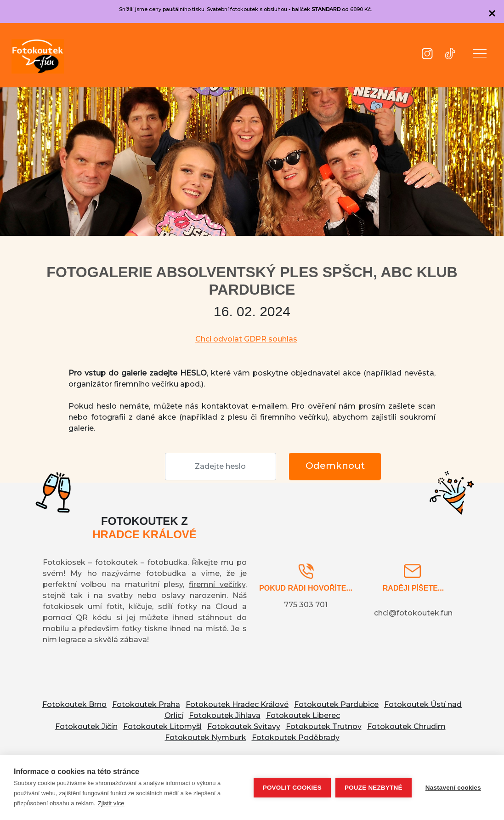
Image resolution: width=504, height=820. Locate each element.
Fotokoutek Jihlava (225, 715)
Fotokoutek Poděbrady (296, 737)
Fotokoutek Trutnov (324, 726)
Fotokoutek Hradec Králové (237, 704)
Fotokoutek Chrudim (406, 726)
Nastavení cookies (453, 788)
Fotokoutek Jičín (86, 726)
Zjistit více (111, 803)
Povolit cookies (292, 788)
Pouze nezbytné (374, 788)
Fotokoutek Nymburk (206, 737)
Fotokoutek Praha (146, 704)
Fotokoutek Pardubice (336, 704)
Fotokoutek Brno (74, 704)
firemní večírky (217, 584)
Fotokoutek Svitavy (244, 726)
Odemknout (335, 466)
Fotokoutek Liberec (303, 715)
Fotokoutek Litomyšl (162, 726)
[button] (480, 55)
